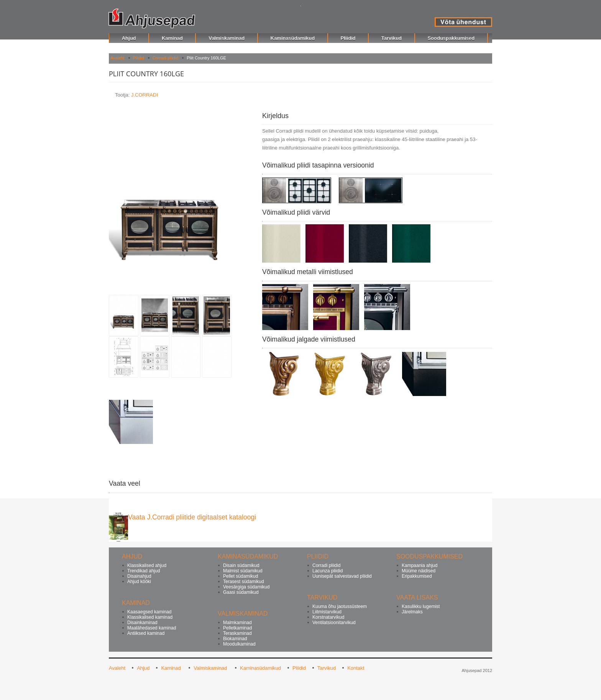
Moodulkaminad (239, 644)
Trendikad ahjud (144, 571)
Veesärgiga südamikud (246, 587)
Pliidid (139, 58)
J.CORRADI (145, 95)
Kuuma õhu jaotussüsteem (340, 606)
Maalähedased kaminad (152, 628)
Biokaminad (235, 639)
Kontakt (356, 668)
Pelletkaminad (237, 628)
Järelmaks (412, 612)
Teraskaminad (237, 633)
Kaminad (172, 668)
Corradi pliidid (165, 58)
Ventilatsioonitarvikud (334, 623)
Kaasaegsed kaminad (149, 612)
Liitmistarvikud (327, 612)
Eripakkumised (417, 576)
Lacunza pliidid (328, 571)
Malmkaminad (237, 623)
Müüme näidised (419, 571)
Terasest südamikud (244, 582)
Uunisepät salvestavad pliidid (342, 576)
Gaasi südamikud (241, 592)
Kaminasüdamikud (260, 668)
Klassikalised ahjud (147, 565)
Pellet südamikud (241, 576)
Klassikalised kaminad (150, 617)
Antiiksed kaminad (146, 633)
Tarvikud (327, 668)
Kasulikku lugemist (421, 606)
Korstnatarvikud (328, 617)
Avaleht (117, 58)
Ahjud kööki (139, 582)
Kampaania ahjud (420, 565)
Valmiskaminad (211, 668)
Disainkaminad (142, 623)
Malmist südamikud (243, 571)
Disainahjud (139, 576)
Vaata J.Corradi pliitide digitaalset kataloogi (192, 517)
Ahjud (143, 668)
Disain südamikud (241, 565)
